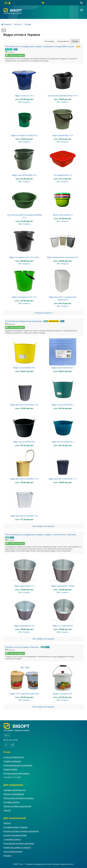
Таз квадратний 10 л (63, 175)
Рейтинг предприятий (14, 794)
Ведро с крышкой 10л (63, 694)
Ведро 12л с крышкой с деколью (24, 694)
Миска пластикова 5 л (63, 215)
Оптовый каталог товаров (15, 827)
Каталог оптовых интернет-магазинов (21, 831)
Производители (63, 41)
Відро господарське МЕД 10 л (24, 135)
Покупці (7, 810)
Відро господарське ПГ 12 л (24, 297)
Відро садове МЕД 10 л (63, 135)
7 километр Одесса (12, 839)
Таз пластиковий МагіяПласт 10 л (63, 96)
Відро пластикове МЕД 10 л (24, 175)
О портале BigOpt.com (14, 757)
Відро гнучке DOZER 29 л (63, 368)
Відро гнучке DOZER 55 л (24, 442)
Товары (75, 41)
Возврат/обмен (10, 769)
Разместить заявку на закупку (17, 847)
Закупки (7, 823)
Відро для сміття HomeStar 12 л (24, 479)
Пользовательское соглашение (18, 765)
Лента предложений (13, 851)
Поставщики (49, 41)
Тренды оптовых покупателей (17, 806)
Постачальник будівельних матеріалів (24, 321)
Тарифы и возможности (14, 790)
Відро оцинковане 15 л (24, 626)
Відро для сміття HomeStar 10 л (24, 405)
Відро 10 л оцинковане (63, 626)
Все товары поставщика (44, 526)
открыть (26, 102)
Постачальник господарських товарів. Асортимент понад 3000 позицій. (40, 46)
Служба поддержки (12, 761)
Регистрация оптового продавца (19, 798)
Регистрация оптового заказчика (19, 843)
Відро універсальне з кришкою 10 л (63, 257)
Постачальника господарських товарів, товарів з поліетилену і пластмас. (41, 535)
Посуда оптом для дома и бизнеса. (22, 647)
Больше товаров (44, 313)
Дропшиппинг (54, 321)
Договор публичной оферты (17, 773)
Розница (9, 49)
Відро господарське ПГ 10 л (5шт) (24, 257)
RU (7, 735)
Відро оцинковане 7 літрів (63, 586)
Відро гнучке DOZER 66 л (63, 442)
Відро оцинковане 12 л (24, 586)
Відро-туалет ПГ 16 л (24, 96)
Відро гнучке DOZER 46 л (63, 405)
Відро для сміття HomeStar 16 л (24, 516)
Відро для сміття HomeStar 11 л (63, 479)
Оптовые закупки (11, 802)
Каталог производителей (15, 835)
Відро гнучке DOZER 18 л (24, 368)
